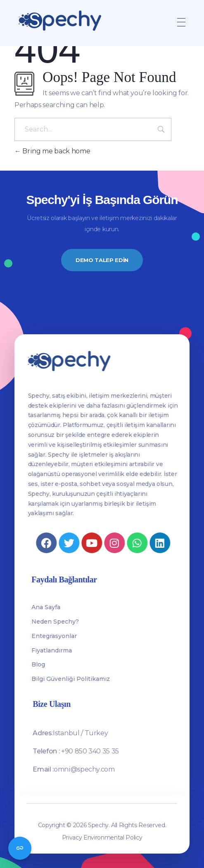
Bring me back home (52, 151)
